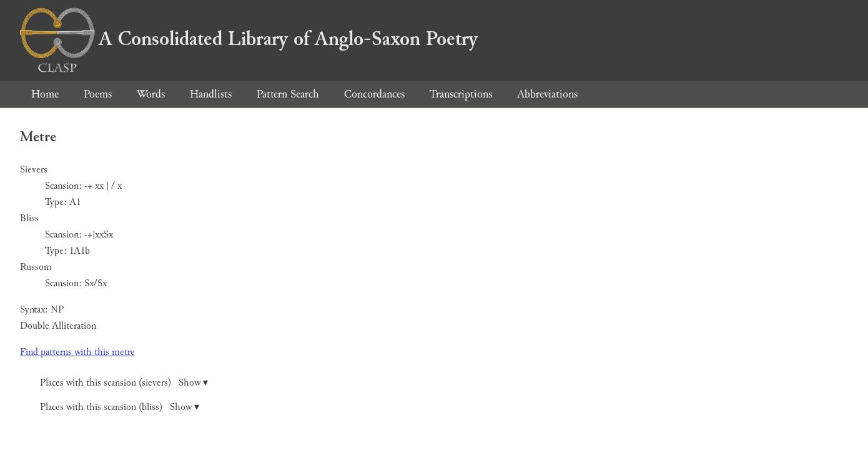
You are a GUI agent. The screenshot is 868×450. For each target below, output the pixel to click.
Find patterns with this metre (77, 352)
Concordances (374, 94)
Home (45, 94)
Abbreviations (547, 94)
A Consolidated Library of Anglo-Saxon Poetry (249, 39)
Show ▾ (193, 383)
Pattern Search (288, 94)
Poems (98, 94)
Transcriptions (461, 94)
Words (151, 94)
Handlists (211, 94)
